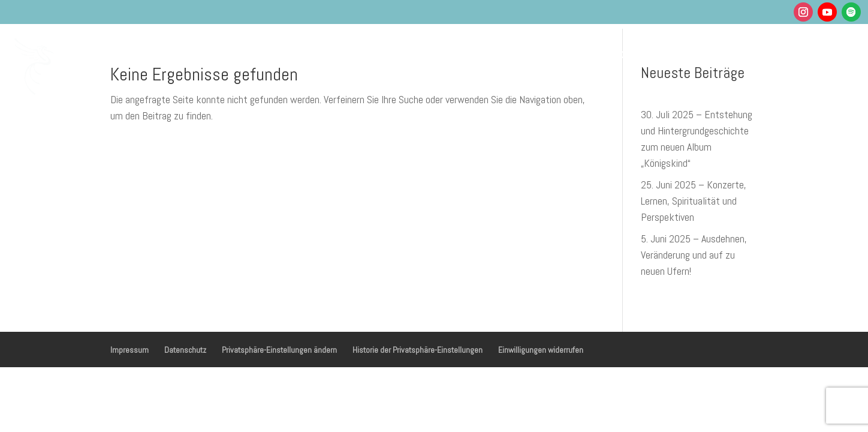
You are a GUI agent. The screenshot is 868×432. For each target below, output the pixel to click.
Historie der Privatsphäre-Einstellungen (418, 350)
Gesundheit (387, 53)
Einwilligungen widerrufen (541, 350)
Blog (686, 53)
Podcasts (574, 53)
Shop (722, 53)
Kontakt (768, 53)
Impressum (129, 350)
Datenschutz (185, 350)
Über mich (636, 53)
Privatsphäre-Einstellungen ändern (279, 350)
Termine (516, 53)
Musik (456, 53)
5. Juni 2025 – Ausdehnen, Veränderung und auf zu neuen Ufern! (694, 255)
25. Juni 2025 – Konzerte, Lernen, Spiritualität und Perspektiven (694, 201)
